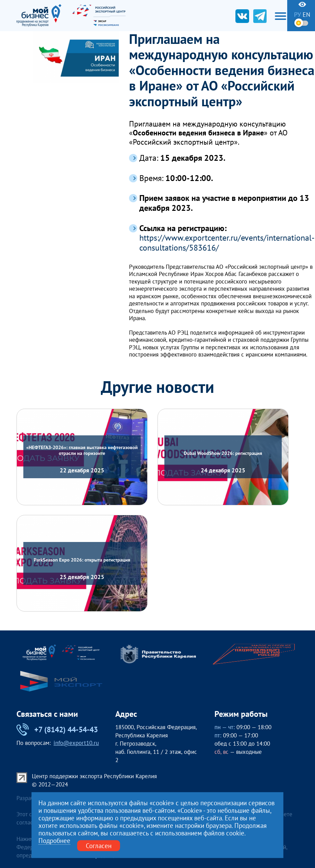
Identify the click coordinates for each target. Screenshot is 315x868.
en (306, 15)
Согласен (99, 846)
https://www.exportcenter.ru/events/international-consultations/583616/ (227, 243)
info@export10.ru (76, 743)
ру (297, 15)
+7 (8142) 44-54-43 (57, 730)
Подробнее (54, 841)
